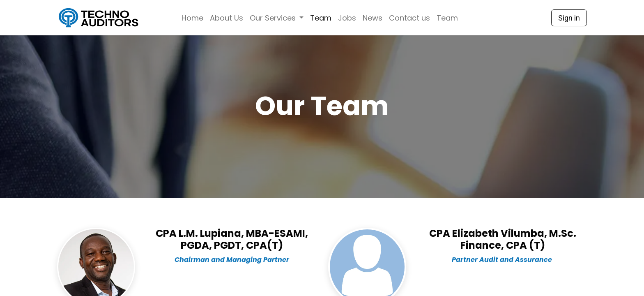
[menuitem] (192, 18)
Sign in (569, 18)
